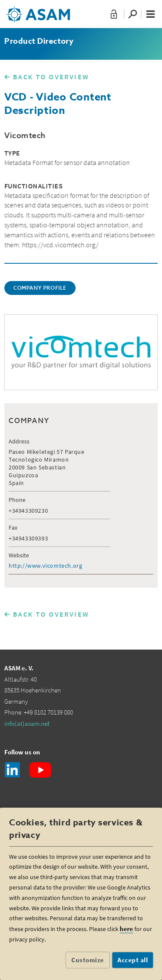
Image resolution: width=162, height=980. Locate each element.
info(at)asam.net (27, 723)
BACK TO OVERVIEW (51, 77)
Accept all (133, 960)
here (126, 929)
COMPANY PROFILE (40, 288)
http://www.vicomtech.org (45, 566)
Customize (88, 960)
